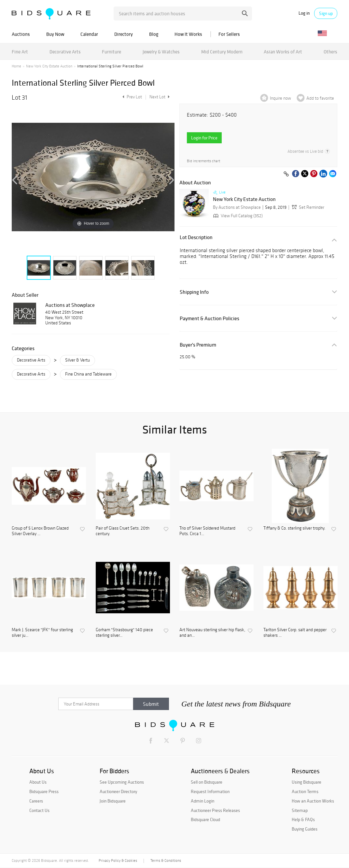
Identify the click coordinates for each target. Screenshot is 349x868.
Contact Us (39, 810)
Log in (304, 13)
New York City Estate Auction (49, 66)
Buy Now (55, 34)
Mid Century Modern (222, 52)
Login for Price (204, 138)
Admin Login (202, 801)
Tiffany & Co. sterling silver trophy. (294, 528)
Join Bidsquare (113, 801)
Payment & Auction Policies (209, 318)
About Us (38, 782)
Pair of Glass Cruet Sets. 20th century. (123, 531)
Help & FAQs (303, 819)
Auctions (21, 34)
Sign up (326, 13)
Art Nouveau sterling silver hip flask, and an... (212, 633)
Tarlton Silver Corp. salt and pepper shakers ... (295, 633)
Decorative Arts (65, 52)
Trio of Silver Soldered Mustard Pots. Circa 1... (207, 531)
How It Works (188, 34)
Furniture (112, 52)
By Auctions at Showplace (237, 207)
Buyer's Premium (198, 345)
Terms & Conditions (166, 861)
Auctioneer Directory (118, 791)
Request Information (210, 791)
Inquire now (280, 98)
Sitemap (300, 810)
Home (16, 66)
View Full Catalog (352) (237, 216)
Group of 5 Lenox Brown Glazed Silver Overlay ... (40, 531)
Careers (36, 801)
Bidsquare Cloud (205, 819)
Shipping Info (194, 292)
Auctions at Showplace (70, 305)
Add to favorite (320, 98)
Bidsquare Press (44, 791)
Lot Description (196, 237)
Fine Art (20, 52)
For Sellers (229, 34)
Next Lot (160, 97)
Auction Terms (305, 791)
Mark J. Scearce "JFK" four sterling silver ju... (42, 633)
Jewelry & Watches (161, 52)
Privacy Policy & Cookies (118, 861)
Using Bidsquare (307, 782)
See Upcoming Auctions (122, 782)
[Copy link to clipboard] (286, 174)
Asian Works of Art (283, 52)
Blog (154, 34)
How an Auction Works (313, 801)
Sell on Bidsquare (207, 782)
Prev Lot (131, 97)
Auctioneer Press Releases (215, 810)
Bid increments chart (203, 161)
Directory (124, 34)
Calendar (89, 34)
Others (330, 52)
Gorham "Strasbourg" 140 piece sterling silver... (124, 633)
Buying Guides (305, 829)
